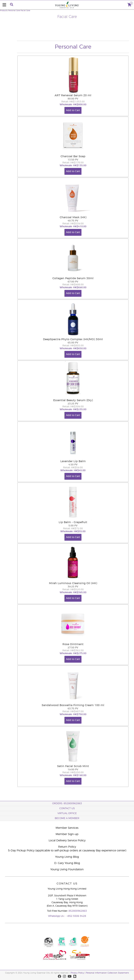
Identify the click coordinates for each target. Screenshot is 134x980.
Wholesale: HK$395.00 (73, 592)
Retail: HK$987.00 (73, 712)
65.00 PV (73, 343)
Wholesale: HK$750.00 (73, 714)
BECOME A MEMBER (67, 818)
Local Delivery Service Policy (67, 840)
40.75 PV (73, 221)
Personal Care (14, 11)
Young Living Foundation (67, 869)
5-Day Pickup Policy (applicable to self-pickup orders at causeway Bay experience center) (67, 851)
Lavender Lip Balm (73, 461)
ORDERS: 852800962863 (67, 804)
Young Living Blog (67, 857)
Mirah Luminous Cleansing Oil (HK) (73, 583)
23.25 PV (73, 404)
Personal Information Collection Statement (107, 973)
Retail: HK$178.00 (73, 163)
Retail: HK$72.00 (73, 529)
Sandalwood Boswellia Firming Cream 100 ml (73, 705)
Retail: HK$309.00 (73, 407)
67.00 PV (73, 282)
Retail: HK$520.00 (73, 590)
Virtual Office (67, 813)
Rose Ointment (73, 644)
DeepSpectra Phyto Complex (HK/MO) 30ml (73, 339)
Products (4, 11)
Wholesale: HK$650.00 (73, 349)
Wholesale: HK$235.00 (73, 410)
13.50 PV (73, 160)
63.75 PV (73, 709)
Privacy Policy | (78, 973)
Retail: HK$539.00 (73, 224)
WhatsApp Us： (57, 916)
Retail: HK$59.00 (73, 468)
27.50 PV (73, 648)
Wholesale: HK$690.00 (73, 288)
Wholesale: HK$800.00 (73, 105)
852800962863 (78, 911)
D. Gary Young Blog (67, 863)
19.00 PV (73, 770)
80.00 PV (73, 99)
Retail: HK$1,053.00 (73, 102)
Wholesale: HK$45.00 (73, 470)
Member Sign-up (67, 834)
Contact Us (67, 808)
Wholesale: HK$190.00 (73, 775)
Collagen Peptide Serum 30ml (73, 278)
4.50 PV (73, 465)
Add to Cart (73, 110)
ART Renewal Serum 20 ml (73, 95)
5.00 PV (73, 526)
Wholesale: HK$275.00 (73, 653)
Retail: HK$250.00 (73, 773)
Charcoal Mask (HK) (73, 217)
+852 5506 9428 (76, 916)
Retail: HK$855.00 (73, 346)
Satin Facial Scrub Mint (73, 766)
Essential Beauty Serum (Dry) (73, 400)
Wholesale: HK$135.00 (73, 166)
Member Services (67, 828)
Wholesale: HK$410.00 (73, 227)
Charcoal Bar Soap (73, 156)
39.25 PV (73, 587)
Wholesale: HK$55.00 (73, 531)
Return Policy (67, 847)
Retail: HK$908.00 (73, 285)
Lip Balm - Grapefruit (73, 522)
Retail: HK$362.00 (73, 651)
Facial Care (25, 11)
